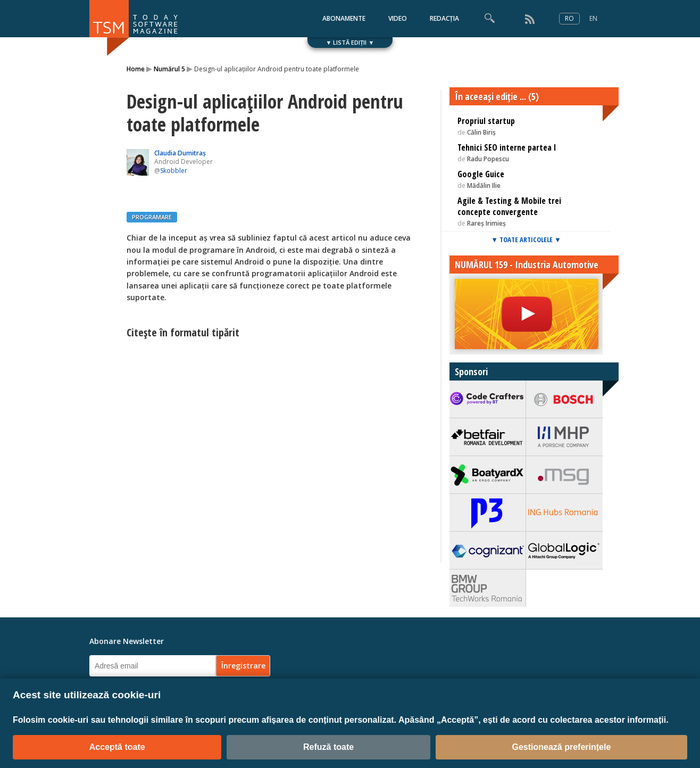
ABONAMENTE (344, 18)
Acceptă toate (117, 747)
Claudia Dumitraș (180, 153)
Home (136, 69)
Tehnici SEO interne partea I (507, 147)
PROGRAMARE (152, 217)
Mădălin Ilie (484, 185)
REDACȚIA (444, 18)
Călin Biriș (481, 132)
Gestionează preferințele (561, 747)
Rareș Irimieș (486, 223)
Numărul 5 (169, 69)
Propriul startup (486, 121)
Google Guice (481, 174)
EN (593, 18)
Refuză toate (328, 747)
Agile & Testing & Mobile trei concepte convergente (509, 206)
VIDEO (398, 18)
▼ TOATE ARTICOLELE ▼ (526, 240)
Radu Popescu (488, 159)
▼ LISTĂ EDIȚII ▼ (350, 42)
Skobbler (174, 171)
